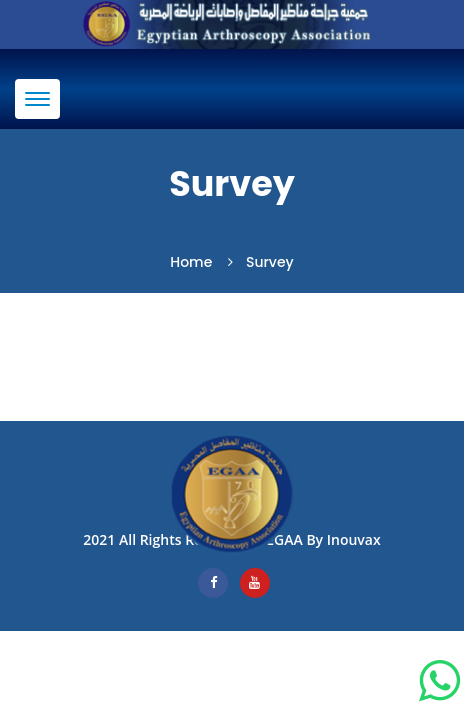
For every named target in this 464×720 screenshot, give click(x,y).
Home (191, 262)
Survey (270, 262)
